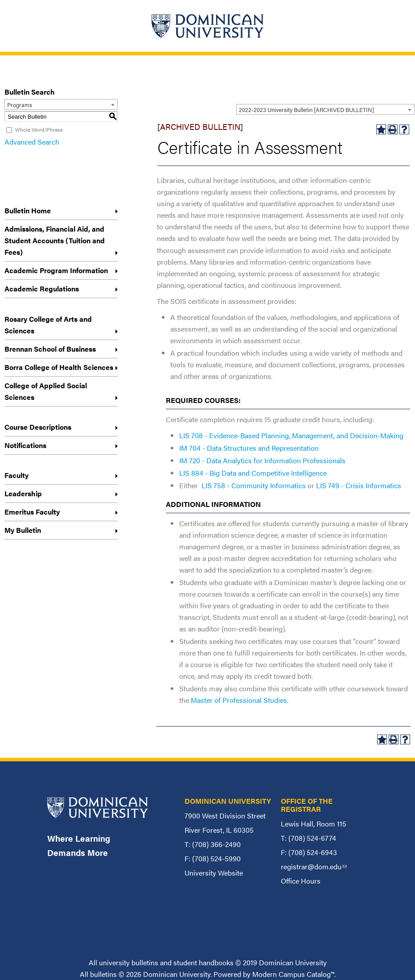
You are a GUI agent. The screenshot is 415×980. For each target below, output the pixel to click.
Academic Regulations (42, 289)
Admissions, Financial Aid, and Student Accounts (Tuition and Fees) (55, 240)
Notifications (25, 445)
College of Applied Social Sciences (46, 391)
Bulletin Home (28, 210)
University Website (214, 873)
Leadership (23, 493)
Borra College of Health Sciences (59, 367)
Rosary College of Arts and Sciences (48, 325)
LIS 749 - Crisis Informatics (359, 485)
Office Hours (301, 881)
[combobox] (325, 109)
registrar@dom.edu (314, 866)
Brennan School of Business (50, 349)
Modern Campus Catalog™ (293, 974)
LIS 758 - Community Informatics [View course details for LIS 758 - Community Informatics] (254, 485)
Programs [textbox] (20, 105)
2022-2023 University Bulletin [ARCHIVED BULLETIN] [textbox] (306, 110)
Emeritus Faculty (32, 512)
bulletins (103, 974)
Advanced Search (32, 142)
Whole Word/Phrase (39, 129)
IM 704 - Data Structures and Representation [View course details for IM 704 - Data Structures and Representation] (249, 448)
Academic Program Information (56, 270)
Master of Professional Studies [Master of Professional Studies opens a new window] (239, 700)
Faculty (16, 475)
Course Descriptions (38, 427)
